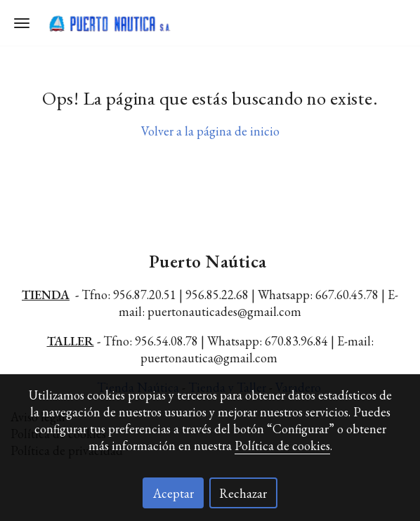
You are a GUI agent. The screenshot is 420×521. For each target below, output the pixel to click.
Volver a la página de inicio (210, 131)
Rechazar (243, 493)
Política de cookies (282, 446)
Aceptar (173, 493)
